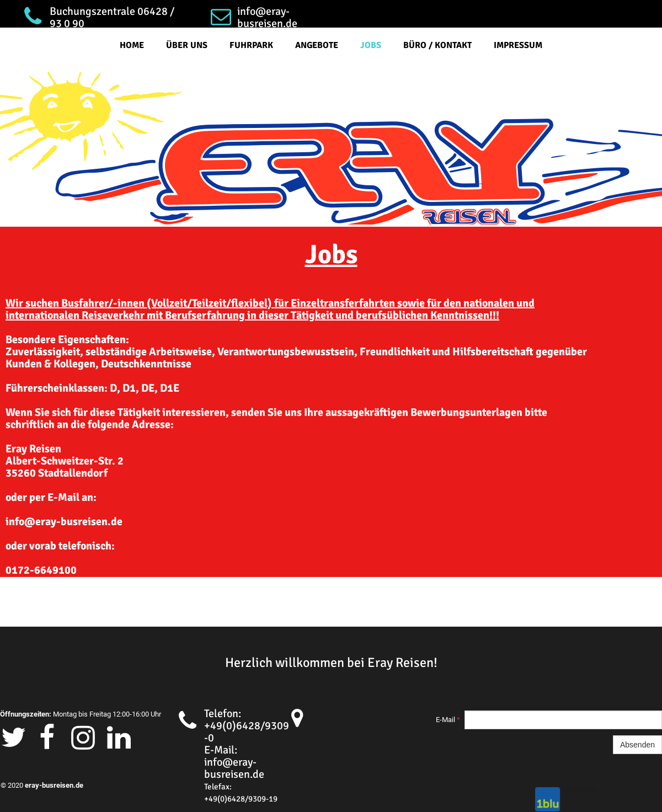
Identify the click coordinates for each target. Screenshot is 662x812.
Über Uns (187, 45)
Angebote (317, 45)
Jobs (371, 45)
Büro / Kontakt (437, 45)
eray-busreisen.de (54, 785)
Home (132, 45)
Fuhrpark (251, 45)
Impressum (518, 45)
